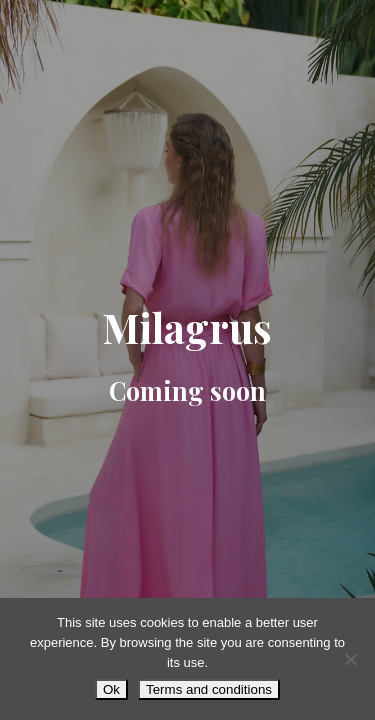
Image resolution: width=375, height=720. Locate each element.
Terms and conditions (209, 689)
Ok (111, 689)
